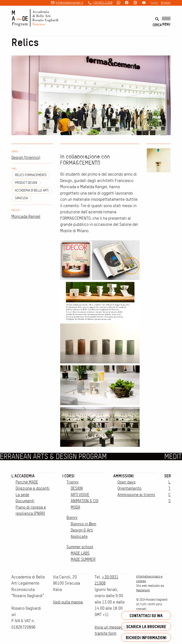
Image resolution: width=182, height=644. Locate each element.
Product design (26, 183)
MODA (75, 507)
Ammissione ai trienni (136, 495)
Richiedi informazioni (146, 638)
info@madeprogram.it (69, 3)
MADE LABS (80, 553)
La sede (22, 495)
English (166, 3)
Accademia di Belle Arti (32, 190)
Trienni (73, 482)
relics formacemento (31, 175)
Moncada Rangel (26, 216)
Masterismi (143, 590)
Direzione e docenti (33, 488)
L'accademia (23, 476)
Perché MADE (27, 482)
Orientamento (129, 488)
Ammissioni (123, 476)
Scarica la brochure (146, 627)
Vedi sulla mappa (68, 602)
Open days (126, 482)
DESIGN (77, 488)
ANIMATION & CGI (85, 501)
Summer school (80, 547)
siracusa (21, 198)
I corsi (68, 476)
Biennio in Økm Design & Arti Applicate (83, 530)
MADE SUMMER (83, 559)
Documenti (25, 501)
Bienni (72, 518)
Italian (154, 3)
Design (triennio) (26, 157)
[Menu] (166, 22)
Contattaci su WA (146, 615)
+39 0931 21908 (102, 3)
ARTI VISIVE (80, 495)
